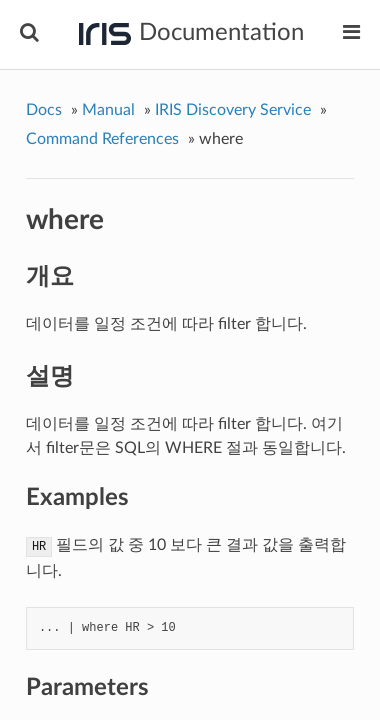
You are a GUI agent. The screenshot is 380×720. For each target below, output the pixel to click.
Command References (102, 139)
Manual (108, 110)
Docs (44, 110)
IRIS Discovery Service (233, 110)
